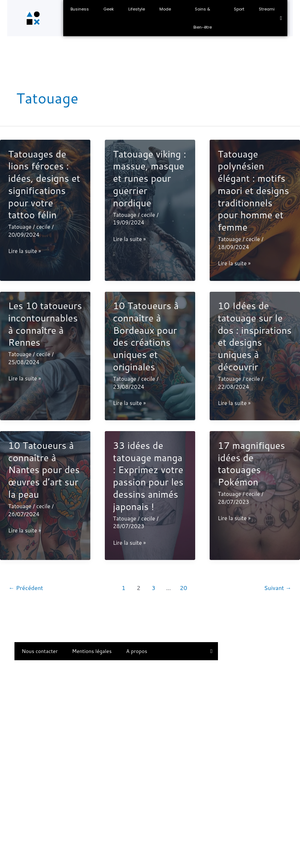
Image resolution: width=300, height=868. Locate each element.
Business (80, 9)
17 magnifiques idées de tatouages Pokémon (251, 464)
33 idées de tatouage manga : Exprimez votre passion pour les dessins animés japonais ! (148, 476)
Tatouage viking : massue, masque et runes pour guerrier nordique (149, 178)
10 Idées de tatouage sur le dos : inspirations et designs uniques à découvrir (254, 336)
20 (184, 588)
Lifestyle (137, 9)
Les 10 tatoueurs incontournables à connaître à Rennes (45, 324)
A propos (137, 651)
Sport (239, 9)
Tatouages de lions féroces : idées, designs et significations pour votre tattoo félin (44, 184)
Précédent (26, 588)
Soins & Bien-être (203, 18)
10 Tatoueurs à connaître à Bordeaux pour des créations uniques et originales (146, 336)
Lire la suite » (25, 251)
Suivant (278, 588)
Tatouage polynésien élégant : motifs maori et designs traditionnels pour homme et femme (253, 191)
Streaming (269, 9)
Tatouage (20, 227)
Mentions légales (92, 651)
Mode (165, 9)
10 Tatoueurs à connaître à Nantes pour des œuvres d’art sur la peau (44, 470)
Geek (109, 9)
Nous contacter (40, 651)
